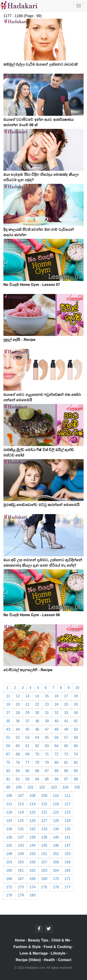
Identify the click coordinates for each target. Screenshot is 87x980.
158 (56, 862)
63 (47, 746)
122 (56, 812)
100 (19, 787)
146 (56, 845)
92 (18, 779)
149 (21, 854)
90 (76, 771)
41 (66, 721)
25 (66, 704)
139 (44, 837)
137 (21, 837)
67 (8, 754)
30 (37, 713)
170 (56, 879)
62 (37, 746)
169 (44, 879)
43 (8, 729)
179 (21, 895)
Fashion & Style (27, 947)
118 (9, 812)
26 (76, 704)
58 (76, 737)
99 (8, 787)
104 (66, 787)
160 (9, 870)
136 (9, 837)
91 (8, 779)
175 (44, 887)
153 (68, 854)
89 (66, 771)
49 (66, 729)
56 (56, 737)
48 (56, 729)
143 (21, 845)
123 (68, 812)
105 (77, 787)
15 (47, 696)
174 (32, 887)
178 (9, 895)
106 (9, 796)
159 (68, 862)
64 (56, 746)
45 (28, 729)
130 (9, 829)
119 (21, 812)
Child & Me (61, 940)
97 (66, 779)
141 (68, 837)
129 (68, 821)
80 (56, 762)
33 (66, 713)
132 (32, 829)
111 (68, 796)
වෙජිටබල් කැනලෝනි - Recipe (28, 670)
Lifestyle (58, 953)
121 (44, 812)
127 (44, 821)
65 (66, 746)
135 (68, 829)
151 (44, 854)
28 (18, 713)
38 (37, 721)
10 (77, 688)
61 (28, 746)
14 (37, 696)
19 (8, 704)
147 (68, 845)
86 (37, 771)
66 (76, 746)
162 (32, 870)
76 (18, 762)
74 (76, 754)
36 (18, 721)
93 (28, 779)
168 (32, 879)
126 (32, 821)
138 (32, 837)
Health (49, 960)
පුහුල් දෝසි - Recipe (19, 340)
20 (18, 704)
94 (37, 779)
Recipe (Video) (28, 960)
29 (28, 713)
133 (44, 829)
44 (18, 729)
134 (56, 829)
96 (56, 779)
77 (28, 762)
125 (21, 821)
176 (56, 887)
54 (37, 737)
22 (37, 704)
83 (8, 771)
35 (8, 721)
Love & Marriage (34, 953)
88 (56, 771)
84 (18, 771)
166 (9, 879)
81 (66, 762)
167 (21, 879)
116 (56, 804)
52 (18, 737)
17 (66, 696)
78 (37, 762)
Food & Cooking (58, 947)
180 (32, 895)
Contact (65, 960)
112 (9, 804)
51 (8, 737)
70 (37, 754)
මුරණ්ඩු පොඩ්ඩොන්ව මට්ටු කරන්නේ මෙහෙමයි (41, 505)
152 (56, 854)
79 (47, 762)
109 (44, 796)
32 (56, 713)
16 (56, 696)
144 (32, 845)
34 (76, 713)
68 (18, 754)
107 (21, 796)
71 (47, 754)
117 (68, 804)
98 (76, 779)
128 (56, 821)
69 (28, 754)
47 (47, 729)
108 (32, 796)
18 (76, 696)
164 (56, 870)
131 (21, 829)
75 (8, 762)
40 (56, 721)
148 (9, 854)
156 (32, 862)
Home (20, 940)
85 (28, 771)
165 (68, 870)
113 (21, 804)
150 (32, 854)
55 (47, 737)
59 (8, 746)
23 (47, 704)
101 (31, 787)
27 (8, 713)
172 (9, 887)
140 (56, 837)
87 (47, 771)
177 (68, 887)
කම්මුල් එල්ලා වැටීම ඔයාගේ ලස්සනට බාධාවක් (40, 64)
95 (47, 779)
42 (76, 721)
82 (76, 762)
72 (56, 754)
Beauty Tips (38, 940)
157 (44, 862)
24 (56, 704)
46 (37, 729)
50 (76, 729)
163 (44, 870)
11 (8, 696)
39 (47, 721)
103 (54, 787)
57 (66, 737)
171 (68, 879)
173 (21, 887)
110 (56, 796)
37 (28, 721)
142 (9, 845)
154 (9, 862)
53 (28, 737)
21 (28, 704)
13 (28, 696)
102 (42, 787)
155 (21, 862)
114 (32, 804)
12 (18, 696)
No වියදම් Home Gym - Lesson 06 (32, 615)
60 (18, 746)
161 (21, 870)
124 (9, 821)
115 (44, 804)
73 (66, 754)
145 (44, 845)
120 (32, 812)
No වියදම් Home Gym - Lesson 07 (32, 285)
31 (47, 713)
